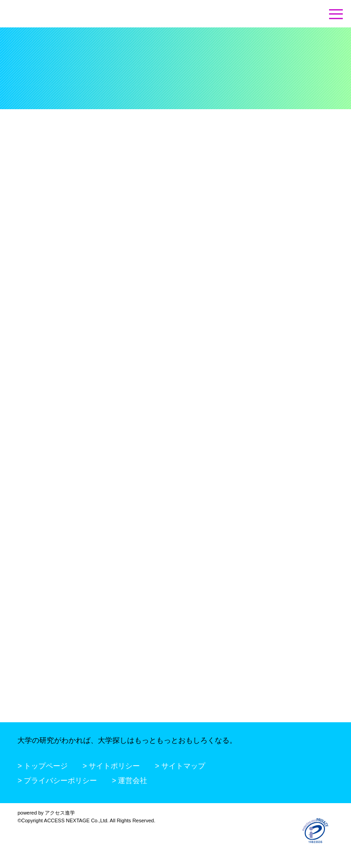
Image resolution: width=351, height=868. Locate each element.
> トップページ (43, 766)
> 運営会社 (130, 781)
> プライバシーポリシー (57, 781)
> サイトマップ (180, 766)
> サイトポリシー (112, 766)
